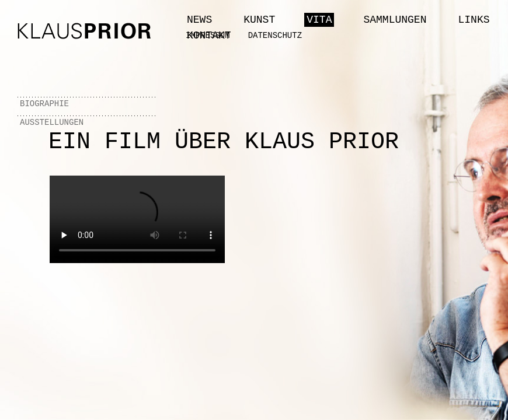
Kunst (259, 20)
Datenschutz (275, 36)
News (199, 20)
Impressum (208, 36)
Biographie (44, 104)
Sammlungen (395, 20)
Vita (319, 20)
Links (474, 20)
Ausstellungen (52, 123)
